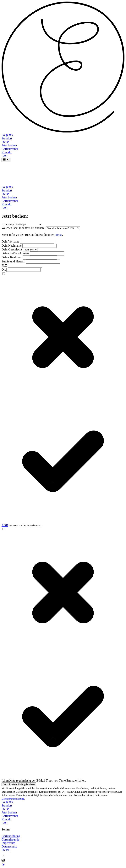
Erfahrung (8, 224)
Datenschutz (9, 846)
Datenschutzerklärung (13, 799)
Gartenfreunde (10, 839)
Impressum (8, 843)
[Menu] (6, 160)
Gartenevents (10, 149)
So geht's (7, 135)
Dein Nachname (12, 246)
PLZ (4, 265)
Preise (5, 142)
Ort (4, 270)
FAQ (5, 156)
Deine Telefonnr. (12, 257)
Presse (5, 850)
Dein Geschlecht (12, 249)
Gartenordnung (11, 836)
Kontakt (7, 152)
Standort (7, 138)
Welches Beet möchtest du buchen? (23, 228)
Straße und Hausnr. (13, 261)
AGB (5, 525)
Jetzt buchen (9, 145)
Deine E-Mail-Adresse (15, 253)
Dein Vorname (10, 241)
